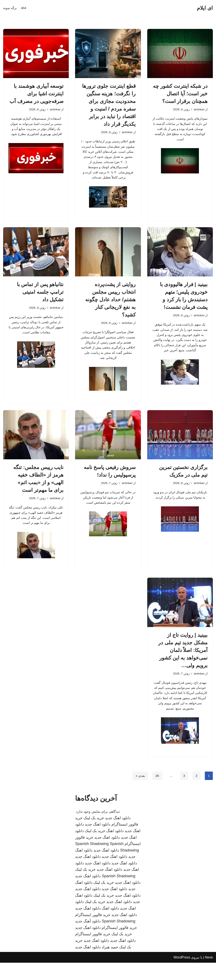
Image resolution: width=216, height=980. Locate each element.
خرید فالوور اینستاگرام (93, 932)
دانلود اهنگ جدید (118, 835)
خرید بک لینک (94, 835)
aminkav (199, 110)
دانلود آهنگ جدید (88, 938)
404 (25, 8)
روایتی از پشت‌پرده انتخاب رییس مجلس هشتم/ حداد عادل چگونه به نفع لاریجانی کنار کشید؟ (110, 305)
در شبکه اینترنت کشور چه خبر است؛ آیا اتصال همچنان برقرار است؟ (180, 94)
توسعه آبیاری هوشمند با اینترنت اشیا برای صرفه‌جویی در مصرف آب (36, 94)
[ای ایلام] (205, 8)
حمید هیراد (110, 964)
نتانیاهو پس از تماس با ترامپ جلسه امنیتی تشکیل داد (40, 297)
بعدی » (139, 793)
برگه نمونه (10, 8)
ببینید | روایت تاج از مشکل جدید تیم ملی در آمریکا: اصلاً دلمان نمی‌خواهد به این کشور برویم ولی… (183, 663)
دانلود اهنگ (115, 848)
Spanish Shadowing (92, 861)
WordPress (182, 975)
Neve (209, 975)
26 (157, 793)
